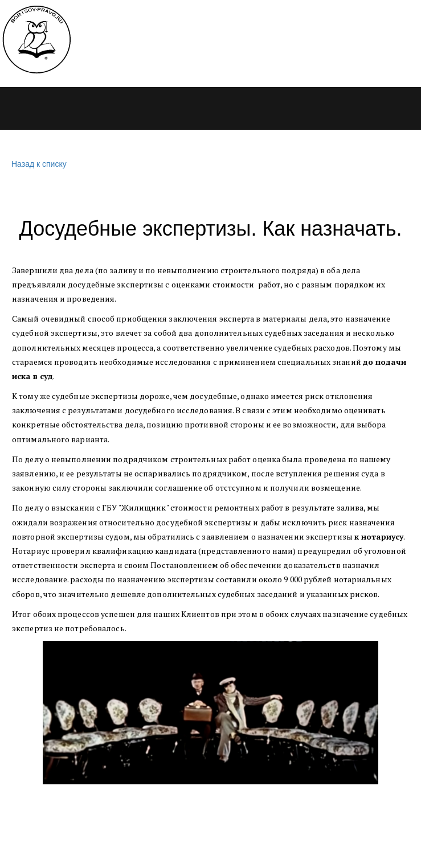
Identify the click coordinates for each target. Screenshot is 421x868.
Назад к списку (38, 164)
